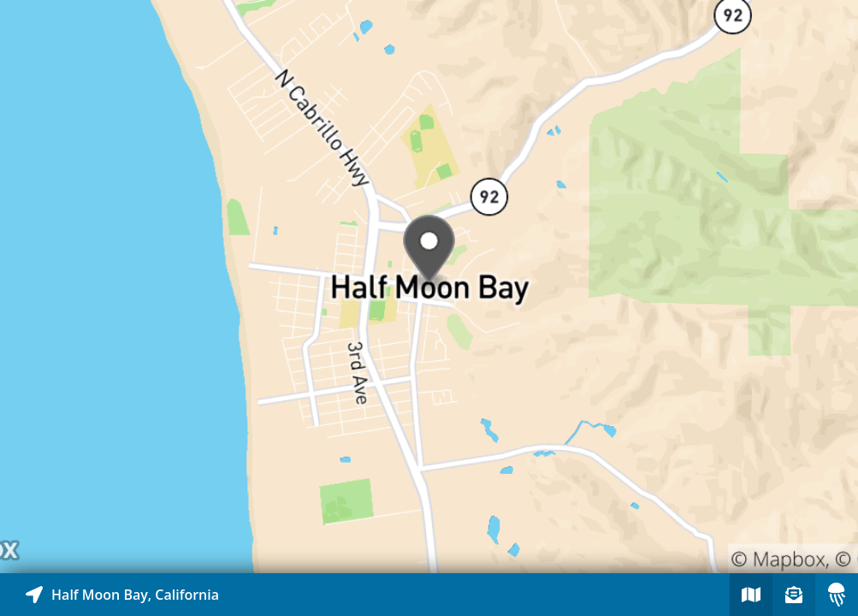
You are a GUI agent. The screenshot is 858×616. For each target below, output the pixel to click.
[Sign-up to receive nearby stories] (794, 595)
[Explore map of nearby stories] (429, 287)
